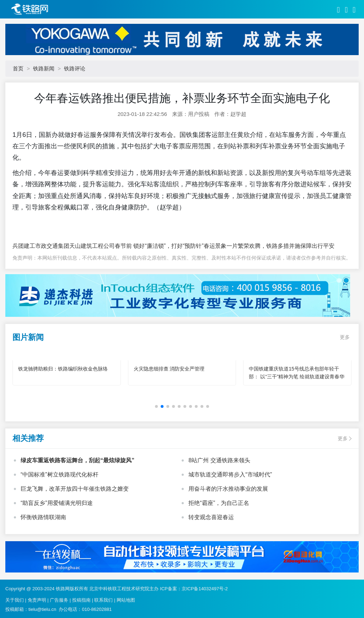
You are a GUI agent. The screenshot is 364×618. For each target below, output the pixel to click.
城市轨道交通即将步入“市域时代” (230, 475)
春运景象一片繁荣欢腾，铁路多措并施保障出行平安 (269, 246)
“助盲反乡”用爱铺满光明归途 (57, 503)
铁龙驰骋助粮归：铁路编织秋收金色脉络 (63, 369)
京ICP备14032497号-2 (205, 589)
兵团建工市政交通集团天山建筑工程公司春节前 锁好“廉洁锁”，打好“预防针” (108, 246)
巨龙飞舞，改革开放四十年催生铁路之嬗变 (75, 489)
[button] (156, 406)
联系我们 (103, 600)
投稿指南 (81, 600)
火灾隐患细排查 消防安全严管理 (169, 369)
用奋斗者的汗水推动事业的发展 (228, 489)
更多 (345, 337)
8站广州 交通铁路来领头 (219, 460)
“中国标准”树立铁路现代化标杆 (60, 475)
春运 (84, 135)
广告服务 (59, 600)
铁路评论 (75, 68)
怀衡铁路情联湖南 (43, 517)
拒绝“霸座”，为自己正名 (219, 503)
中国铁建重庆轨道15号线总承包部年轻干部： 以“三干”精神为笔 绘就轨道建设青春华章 (297, 377)
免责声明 (37, 600)
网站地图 (126, 600)
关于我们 (15, 600)
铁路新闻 (44, 68)
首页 (18, 68)
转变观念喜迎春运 (211, 517)
